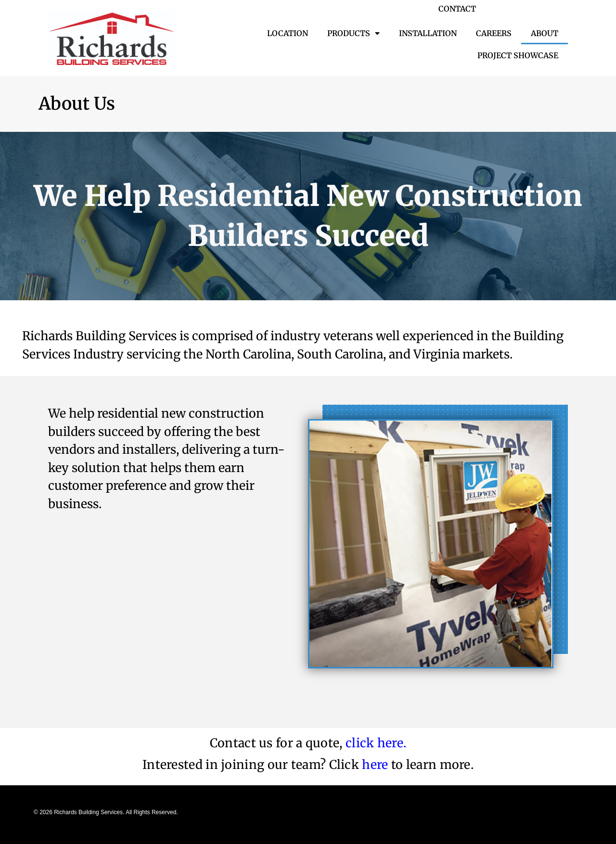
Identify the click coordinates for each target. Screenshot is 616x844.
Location (288, 33)
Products (353, 33)
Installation (428, 33)
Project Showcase (518, 55)
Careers (494, 33)
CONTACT (457, 9)
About (545, 33)
